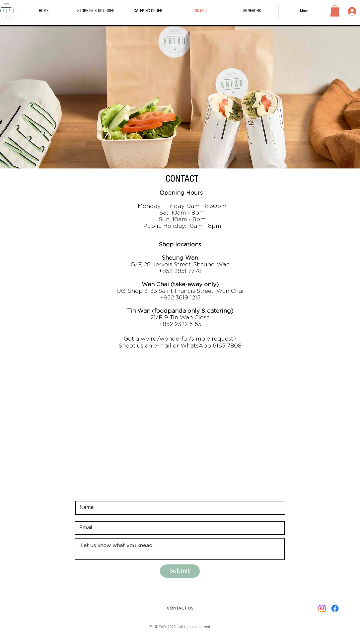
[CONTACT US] (180, 608)
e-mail (162, 346)
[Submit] (180, 571)
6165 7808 (227, 346)
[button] (335, 11)
